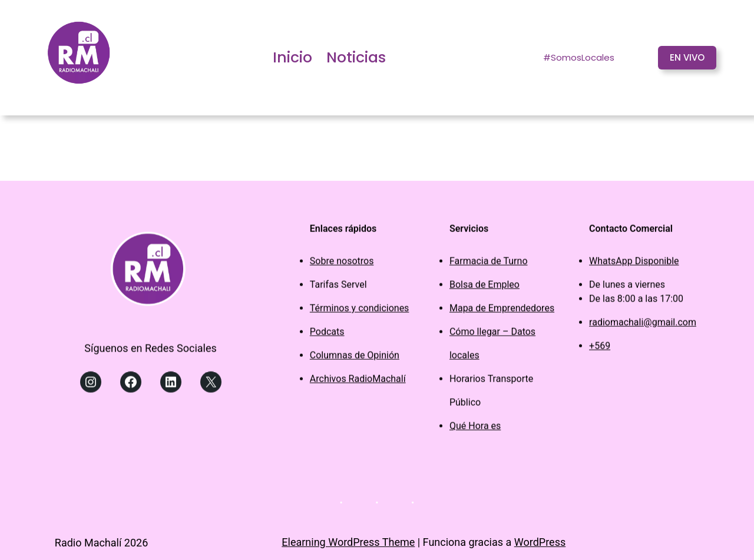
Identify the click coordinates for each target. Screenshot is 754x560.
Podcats (327, 335)
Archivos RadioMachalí (358, 382)
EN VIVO (687, 57)
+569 (600, 349)
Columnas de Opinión (355, 358)
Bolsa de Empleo (485, 288)
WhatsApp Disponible (634, 264)
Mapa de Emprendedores (502, 311)
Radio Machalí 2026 (102, 543)
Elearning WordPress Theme (348, 542)
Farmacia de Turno (489, 264)
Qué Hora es (475, 429)
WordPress (540, 542)
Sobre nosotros (342, 264)
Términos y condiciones (360, 311)
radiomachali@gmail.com (643, 325)
